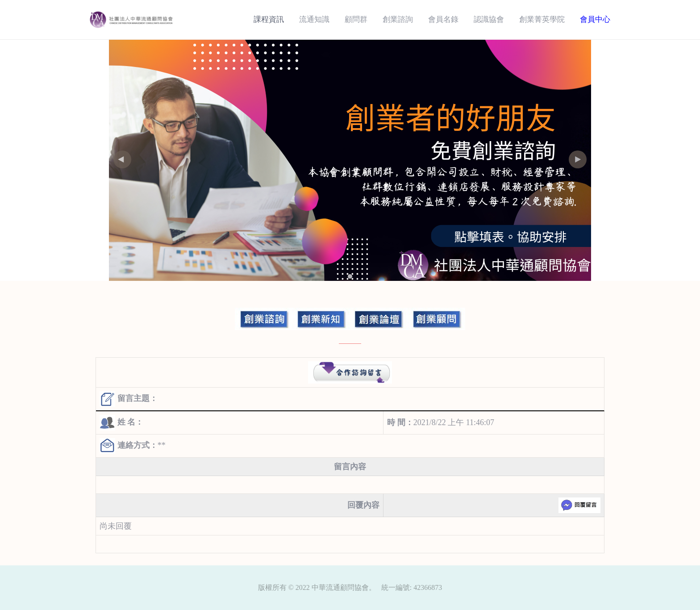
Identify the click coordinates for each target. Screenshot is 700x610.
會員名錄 (443, 19)
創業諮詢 (398, 19)
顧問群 (356, 19)
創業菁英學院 (542, 19)
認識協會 (489, 19)
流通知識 (314, 19)
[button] (578, 159)
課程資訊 (269, 19)
